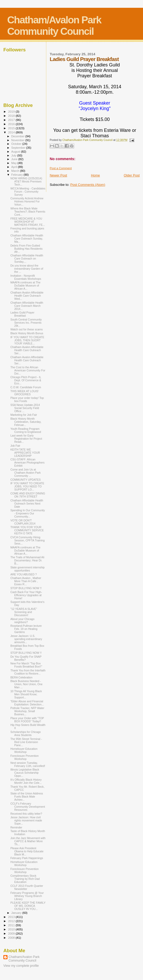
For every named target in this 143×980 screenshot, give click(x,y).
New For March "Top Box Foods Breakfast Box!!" (26, 665)
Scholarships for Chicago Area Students (26, 733)
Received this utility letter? (26, 814)
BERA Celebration (21, 677)
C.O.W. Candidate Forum (26, 387)
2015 (12, 128)
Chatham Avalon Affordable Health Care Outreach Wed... (27, 296)
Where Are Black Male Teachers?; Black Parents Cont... (28, 212)
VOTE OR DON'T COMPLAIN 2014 (23, 522)
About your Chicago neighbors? (22, 621)
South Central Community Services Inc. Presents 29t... (26, 323)
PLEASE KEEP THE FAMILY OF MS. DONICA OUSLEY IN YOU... (28, 906)
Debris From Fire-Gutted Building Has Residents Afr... (26, 249)
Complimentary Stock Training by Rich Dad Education (25, 879)
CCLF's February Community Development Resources (28, 807)
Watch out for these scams (27, 329)
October (17, 144)
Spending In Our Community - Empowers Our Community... (28, 513)
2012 (12, 921)
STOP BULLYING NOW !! (26, 588)
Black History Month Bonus (27, 333)
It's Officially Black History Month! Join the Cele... (26, 781)
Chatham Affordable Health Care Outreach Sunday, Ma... (27, 239)
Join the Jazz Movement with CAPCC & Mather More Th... (28, 841)
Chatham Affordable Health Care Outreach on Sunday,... (27, 258)
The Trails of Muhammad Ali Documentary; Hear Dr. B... (27, 560)
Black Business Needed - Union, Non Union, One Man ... (26, 684)
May (14, 163)
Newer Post (58, 175)
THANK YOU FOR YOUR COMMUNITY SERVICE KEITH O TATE (27, 530)
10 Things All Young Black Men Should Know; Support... (26, 694)
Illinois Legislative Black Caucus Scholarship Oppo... (25, 773)
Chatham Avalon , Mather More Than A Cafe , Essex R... (26, 581)
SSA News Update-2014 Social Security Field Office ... (25, 408)
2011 (12, 925)
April (15, 167)
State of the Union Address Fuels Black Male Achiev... (27, 797)
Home (96, 175)
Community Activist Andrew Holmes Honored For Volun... (27, 201)
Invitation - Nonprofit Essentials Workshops (26, 277)
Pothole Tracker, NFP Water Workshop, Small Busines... (27, 711)
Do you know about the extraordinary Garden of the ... (27, 269)
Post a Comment (61, 168)
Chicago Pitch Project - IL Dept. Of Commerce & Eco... (26, 380)
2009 (12, 933)
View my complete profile (21, 966)
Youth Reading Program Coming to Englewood (26, 430)
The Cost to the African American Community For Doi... (28, 370)
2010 (12, 929)
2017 (12, 120)
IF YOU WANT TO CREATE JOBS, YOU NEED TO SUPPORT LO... (27, 486)
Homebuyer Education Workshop (24, 750)
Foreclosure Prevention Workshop (24, 757)
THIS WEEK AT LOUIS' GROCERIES (25, 393)
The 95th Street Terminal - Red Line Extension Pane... (26, 742)
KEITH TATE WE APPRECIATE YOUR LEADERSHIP (25, 453)
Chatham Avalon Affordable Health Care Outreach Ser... (27, 350)
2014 (12, 132)
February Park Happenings (27, 858)
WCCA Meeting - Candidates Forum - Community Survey (28, 192)
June (15, 159)
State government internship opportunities (27, 569)
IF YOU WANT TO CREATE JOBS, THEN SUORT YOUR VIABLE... (27, 340)
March (16, 171)
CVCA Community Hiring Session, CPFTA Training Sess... (27, 540)
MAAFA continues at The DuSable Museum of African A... (25, 285)
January (17, 913)
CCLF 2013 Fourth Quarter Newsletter (27, 887)
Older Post (132, 175)
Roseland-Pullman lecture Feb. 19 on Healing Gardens (26, 629)
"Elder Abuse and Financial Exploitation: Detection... (27, 703)
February (18, 175)
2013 (12, 917)
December (18, 136)
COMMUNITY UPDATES (25, 480)
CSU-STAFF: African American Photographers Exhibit (27, 462)
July (14, 155)
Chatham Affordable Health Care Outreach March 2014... (27, 306)
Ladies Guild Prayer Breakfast (22, 314)
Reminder (16, 827)
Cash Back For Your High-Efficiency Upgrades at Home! (26, 595)
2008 (12, 938)
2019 (12, 111)
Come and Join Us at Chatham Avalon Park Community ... (25, 473)
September (19, 148)
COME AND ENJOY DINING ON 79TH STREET (28, 495)
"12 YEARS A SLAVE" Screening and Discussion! (24, 612)
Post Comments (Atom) (88, 185)
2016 (12, 124)
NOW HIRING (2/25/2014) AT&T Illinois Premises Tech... (26, 181)
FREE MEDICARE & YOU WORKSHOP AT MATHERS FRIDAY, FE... (28, 222)
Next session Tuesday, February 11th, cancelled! (28, 764)
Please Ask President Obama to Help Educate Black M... (27, 851)
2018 (12, 116)
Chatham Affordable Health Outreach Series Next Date (27, 503)
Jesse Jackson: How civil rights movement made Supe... (26, 820)
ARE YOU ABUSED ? (24, 574)
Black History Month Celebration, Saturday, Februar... (26, 422)
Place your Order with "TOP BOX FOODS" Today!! (27, 720)
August (16, 152)
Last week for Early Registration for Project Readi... (26, 439)
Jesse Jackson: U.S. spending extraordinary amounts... (26, 639)
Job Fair (15, 446)
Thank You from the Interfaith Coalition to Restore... (28, 672)
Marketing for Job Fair (24, 415)
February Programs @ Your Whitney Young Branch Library (27, 896)
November (18, 140)
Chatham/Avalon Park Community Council (54, 26)
